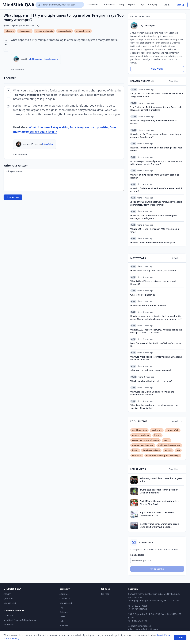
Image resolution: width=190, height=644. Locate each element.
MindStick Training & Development (20, 620)
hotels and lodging (151, 450)
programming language (143, 445)
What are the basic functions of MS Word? (151, 370)
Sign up (181, 5)
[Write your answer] (64, 180)
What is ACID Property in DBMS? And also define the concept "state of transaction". (156, 331)
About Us (64, 594)
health (135, 450)
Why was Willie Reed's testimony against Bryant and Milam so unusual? (156, 358)
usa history (157, 430)
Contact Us (65, 598)
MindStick (8, 616)
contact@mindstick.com (140, 626)
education (137, 456)
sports (167, 440)
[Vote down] (6, 49)
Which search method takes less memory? (151, 381)
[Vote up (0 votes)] (6, 40)
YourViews (9, 625)
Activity (7, 594)
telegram (10, 31)
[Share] (38, 26)
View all (177, 258)
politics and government (169, 445)
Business (64, 625)
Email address (137, 555)
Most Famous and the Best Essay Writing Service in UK (155, 345)
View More (176, 81)
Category (153, 5)
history (157, 435)
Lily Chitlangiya (35, 59)
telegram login (64, 31)
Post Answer (13, 197)
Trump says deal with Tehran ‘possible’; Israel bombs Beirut (159, 491)
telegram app (25, 31)
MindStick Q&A (18, 5)
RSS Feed (105, 594)
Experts (132, 5)
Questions (9, 598)
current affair (173, 430)
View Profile (157, 69)
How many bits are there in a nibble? (148, 305)
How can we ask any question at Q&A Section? (153, 270)
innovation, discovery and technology (163, 456)
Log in (167, 5)
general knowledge (141, 435)
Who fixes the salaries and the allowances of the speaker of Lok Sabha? (154, 407)
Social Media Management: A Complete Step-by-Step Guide (159, 503)
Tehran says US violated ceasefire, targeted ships (161, 480)
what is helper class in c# (143, 295)
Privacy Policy (12, 638)
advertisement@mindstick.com (143, 629)
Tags (142, 5)
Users (62, 616)
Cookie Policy (164, 635)
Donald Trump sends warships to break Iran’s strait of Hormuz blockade (159, 525)
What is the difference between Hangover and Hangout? (153, 283)
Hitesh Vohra (48, 144)
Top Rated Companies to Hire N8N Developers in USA (157, 514)
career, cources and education (145, 440)
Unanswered (109, 5)
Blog (122, 5)
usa (178, 450)
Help (62, 621)
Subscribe (157, 569)
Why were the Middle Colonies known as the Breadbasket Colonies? (152, 393)
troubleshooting (83, 31)
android (168, 450)
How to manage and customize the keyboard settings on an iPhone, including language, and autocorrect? (157, 317)
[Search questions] (60, 5)
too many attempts (44, 31)
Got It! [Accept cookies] (180, 638)
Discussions (93, 5)
